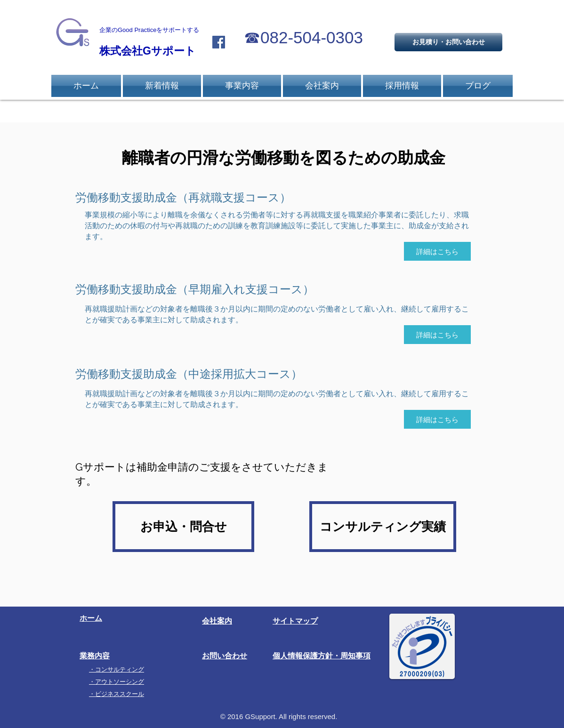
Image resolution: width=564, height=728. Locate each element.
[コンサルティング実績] (383, 527)
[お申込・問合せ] (183, 527)
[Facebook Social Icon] (219, 42)
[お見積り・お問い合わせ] (448, 42)
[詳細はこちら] (437, 251)
